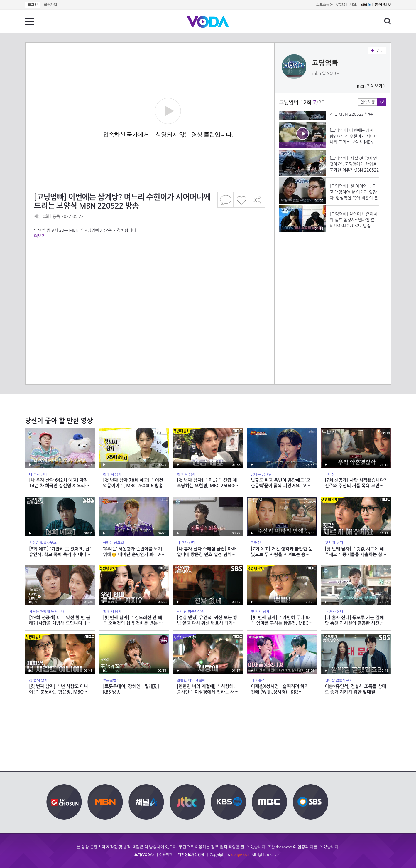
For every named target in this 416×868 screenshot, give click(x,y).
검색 (388, 21)
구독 (377, 51)
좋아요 (241, 200)
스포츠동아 (324, 5)
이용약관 (166, 855)
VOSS (341, 5)
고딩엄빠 (325, 63)
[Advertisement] (150, 285)
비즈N (353, 5)
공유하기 (257, 200)
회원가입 (50, 5)
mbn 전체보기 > (371, 86)
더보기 (40, 236)
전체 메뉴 (29, 22)
